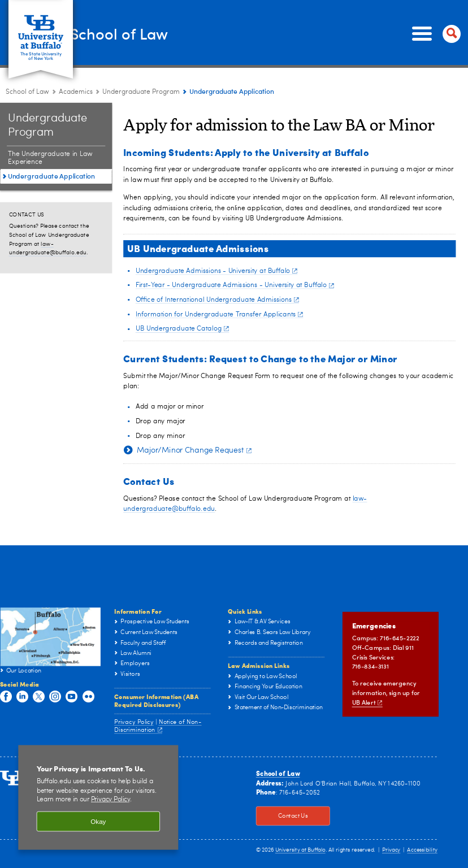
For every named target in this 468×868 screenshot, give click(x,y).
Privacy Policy (134, 722)
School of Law (148, 33)
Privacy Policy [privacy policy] (110, 800)
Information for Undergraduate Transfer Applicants (219, 314)
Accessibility (422, 850)
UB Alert (367, 702)
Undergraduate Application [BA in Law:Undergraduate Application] (51, 176)
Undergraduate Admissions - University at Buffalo (216, 271)
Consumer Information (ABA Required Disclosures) (156, 700)
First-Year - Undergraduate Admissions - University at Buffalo (235, 285)
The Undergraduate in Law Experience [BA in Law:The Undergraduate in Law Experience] (50, 158)
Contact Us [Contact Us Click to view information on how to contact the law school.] (282, 816)
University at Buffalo (300, 850)
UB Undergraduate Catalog (182, 329)
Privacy (391, 850)
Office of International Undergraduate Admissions (217, 300)
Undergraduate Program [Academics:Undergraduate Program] (141, 92)
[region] (98, 798)
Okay (98, 821)
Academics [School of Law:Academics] (76, 92)
